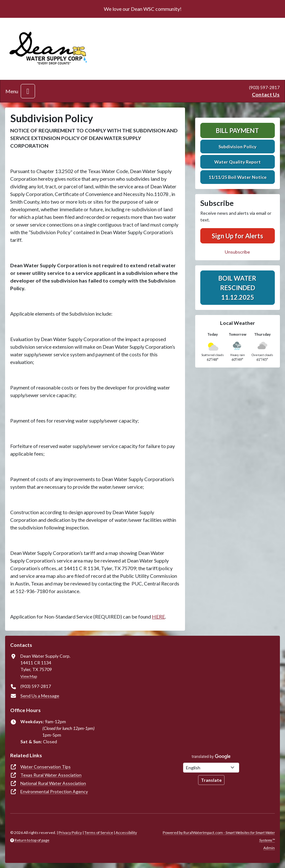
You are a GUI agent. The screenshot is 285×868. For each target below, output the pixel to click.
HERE (158, 616)
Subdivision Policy (237, 147)
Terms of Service (99, 833)
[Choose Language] (211, 768)
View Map (29, 676)
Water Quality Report (238, 162)
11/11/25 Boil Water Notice (238, 177)
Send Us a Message (40, 696)
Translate (211, 780)
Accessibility (126, 833)
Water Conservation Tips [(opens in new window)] (46, 767)
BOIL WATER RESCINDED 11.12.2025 (237, 288)
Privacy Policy (70, 833)
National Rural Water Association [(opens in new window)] (53, 783)
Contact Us (266, 94)
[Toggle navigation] (28, 91)
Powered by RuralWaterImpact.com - (219, 836)
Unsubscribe (237, 252)
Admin (269, 848)
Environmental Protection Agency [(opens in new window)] (54, 791)
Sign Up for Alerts (237, 236)
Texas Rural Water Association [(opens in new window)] (51, 775)
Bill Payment (237, 130)
